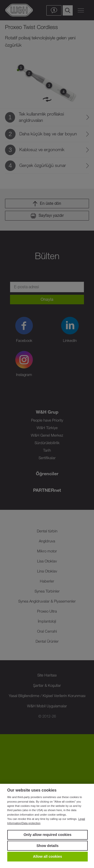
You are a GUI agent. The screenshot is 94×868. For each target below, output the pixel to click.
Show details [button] (48, 846)
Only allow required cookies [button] (48, 835)
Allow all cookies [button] (48, 856)
